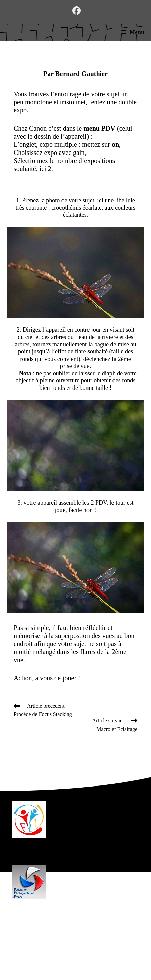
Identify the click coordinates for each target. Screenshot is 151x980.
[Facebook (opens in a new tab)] (75, 11)
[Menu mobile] (133, 32)
